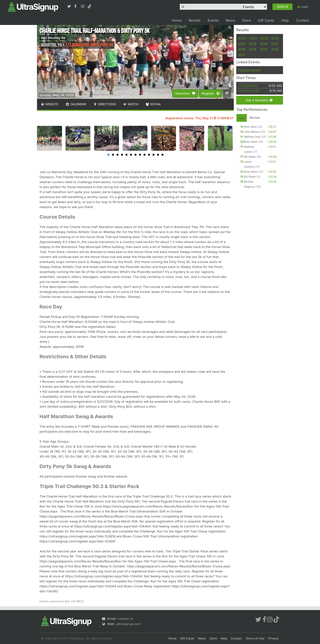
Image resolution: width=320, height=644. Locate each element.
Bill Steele (250, 157)
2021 (242, 44)
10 (149, 155)
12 (158, 155)
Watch (131, 104)
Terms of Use (255, 638)
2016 (242, 49)
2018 (264, 44)
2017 (275, 44)
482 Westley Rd (53, 38)
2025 (242, 38)
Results (195, 20)
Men (242, 118)
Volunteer (185, 94)
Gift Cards (266, 20)
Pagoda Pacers (249, 70)
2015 (253, 49)
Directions (104, 104)
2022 (275, 38)
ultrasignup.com (128, 624)
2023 (264, 38)
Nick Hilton (250, 127)
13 (162, 155)
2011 (241, 55)
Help (285, 20)
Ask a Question (259, 100)
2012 (275, 49)
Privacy (273, 638)
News (230, 20)
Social (153, 104)
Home (177, 20)
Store (246, 20)
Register (210, 94)
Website (49, 104)
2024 (253, 38)
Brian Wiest (251, 142)
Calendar (76, 104)
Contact (302, 20)
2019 (253, 44)
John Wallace (252, 132)
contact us (125, 619)
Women (255, 118)
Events (213, 20)
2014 (264, 49)
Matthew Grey (252, 137)
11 (153, 155)
